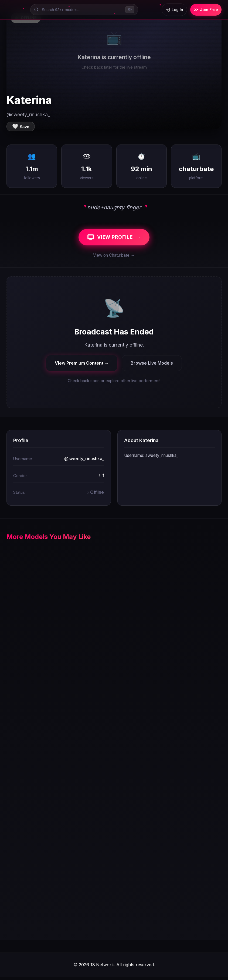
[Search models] (82, 10)
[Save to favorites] (21, 126)
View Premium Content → (82, 366)
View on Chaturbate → (114, 258)
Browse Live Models (152, 366)
